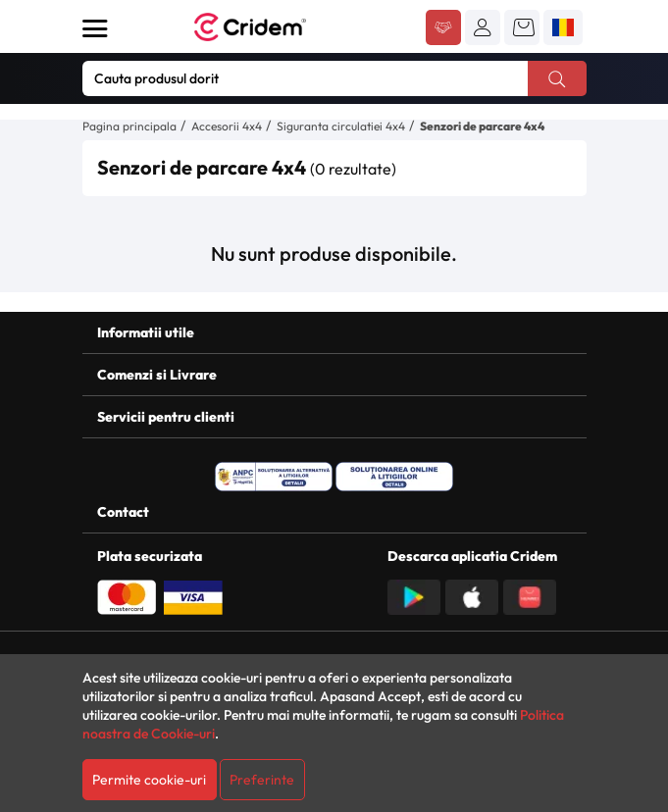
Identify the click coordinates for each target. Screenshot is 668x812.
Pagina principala (129, 126)
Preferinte (262, 780)
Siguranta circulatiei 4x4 (341, 126)
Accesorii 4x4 (227, 126)
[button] (483, 27)
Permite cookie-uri (149, 780)
